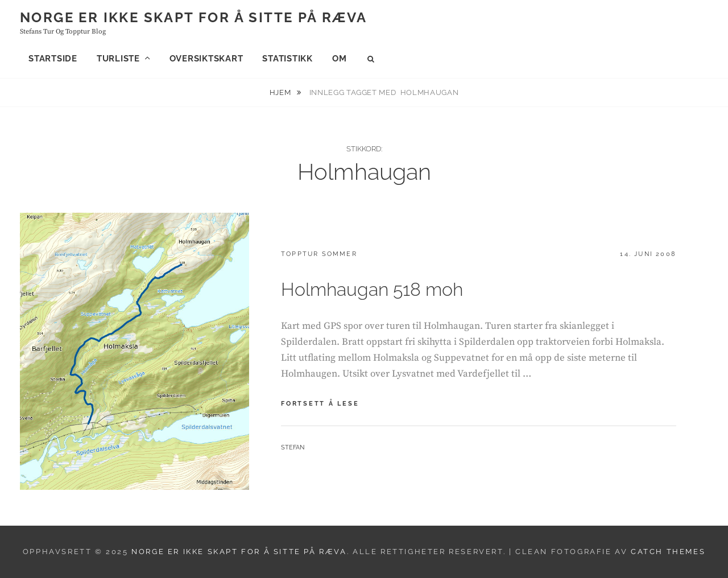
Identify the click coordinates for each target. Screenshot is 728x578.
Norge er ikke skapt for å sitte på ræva (194, 17)
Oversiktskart (206, 59)
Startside (53, 59)
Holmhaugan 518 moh (372, 289)
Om (340, 59)
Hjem (281, 92)
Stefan (293, 447)
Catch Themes (668, 552)
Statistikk (288, 59)
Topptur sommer (319, 254)
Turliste (118, 59)
